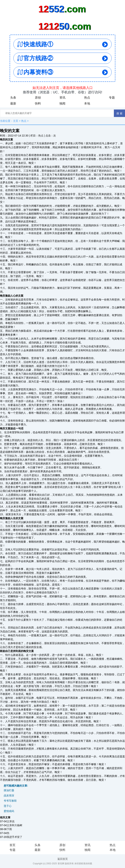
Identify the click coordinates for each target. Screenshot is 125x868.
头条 (13, 98)
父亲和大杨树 (14, 825)
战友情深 (9, 795)
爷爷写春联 (10, 801)
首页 (12, 845)
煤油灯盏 (9, 790)
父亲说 (11, 821)
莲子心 (8, 806)
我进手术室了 (14, 837)
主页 (16, 121)
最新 (13, 103)
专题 (112, 98)
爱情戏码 (9, 811)
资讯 (62, 98)
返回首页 (63, 859)
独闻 (62, 103)
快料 (38, 103)
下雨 (9, 829)
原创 (38, 98)
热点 (87, 98)
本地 (87, 103)
